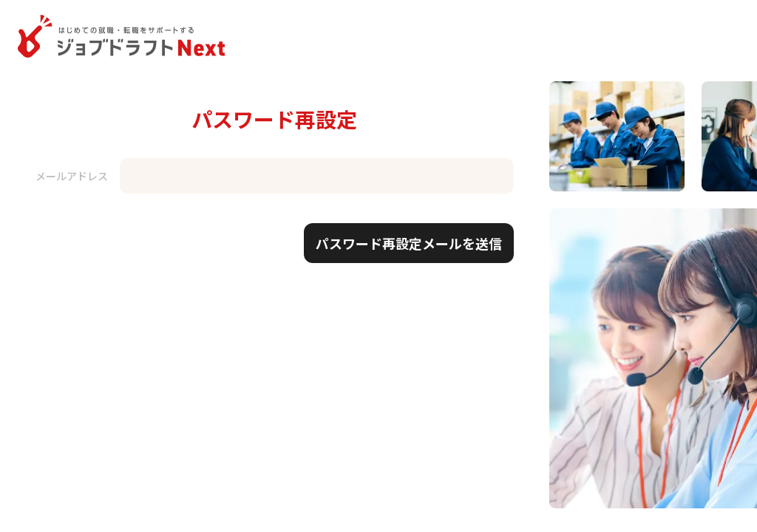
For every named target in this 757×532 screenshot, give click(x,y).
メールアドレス (72, 176)
